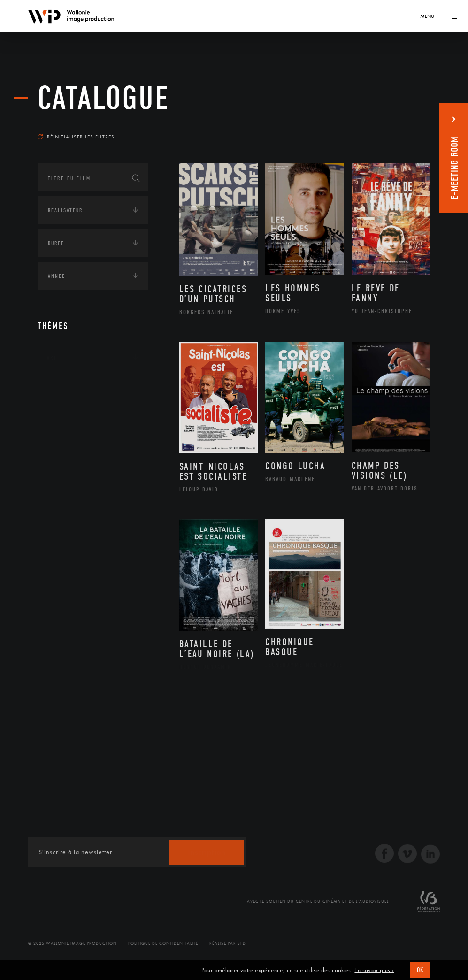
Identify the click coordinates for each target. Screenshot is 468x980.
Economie (61, 445)
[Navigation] (430, 16)
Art (52, 358)
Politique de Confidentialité (163, 943)
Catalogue (104, 98)
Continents (64, 387)
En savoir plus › (374, 970)
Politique (61, 503)
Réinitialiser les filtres (76, 137)
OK (420, 970)
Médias (57, 474)
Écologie (60, 416)
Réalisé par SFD (228, 943)
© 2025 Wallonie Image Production (73, 943)
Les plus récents (398, 124)
